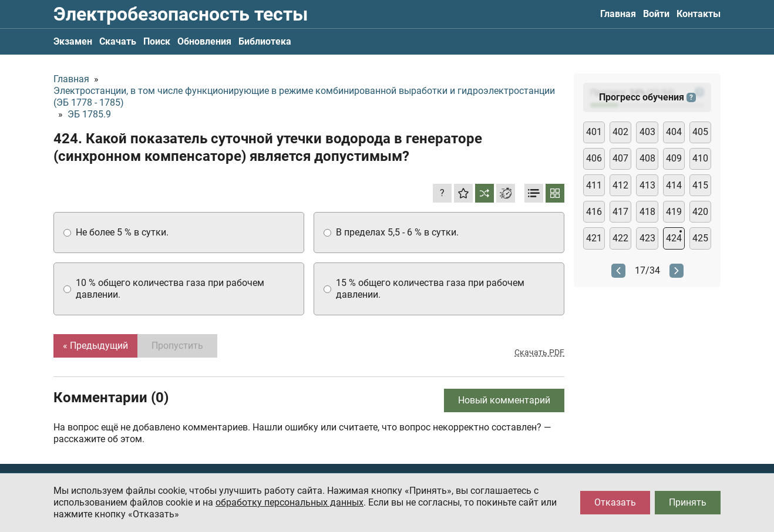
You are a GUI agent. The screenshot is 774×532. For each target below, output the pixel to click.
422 (620, 238)
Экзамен (73, 41)
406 (594, 158)
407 (620, 158)
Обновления (204, 41)
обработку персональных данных (290, 502)
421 (594, 238)
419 (674, 212)
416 (594, 212)
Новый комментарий (504, 400)
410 (700, 158)
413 (647, 185)
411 (594, 185)
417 (620, 212)
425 (700, 238)
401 (594, 132)
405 (700, 132)
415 (700, 185)
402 (620, 132)
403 (647, 132)
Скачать (118, 41)
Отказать (615, 502)
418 (647, 212)
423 (647, 238)
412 (620, 185)
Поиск (157, 41)
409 (674, 158)
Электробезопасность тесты (181, 14)
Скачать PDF (539, 352)
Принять (688, 502)
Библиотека (265, 41)
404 (674, 132)
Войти (656, 14)
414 (674, 185)
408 (647, 158)
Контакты (699, 14)
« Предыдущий (95, 346)
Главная (618, 14)
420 (700, 212)
